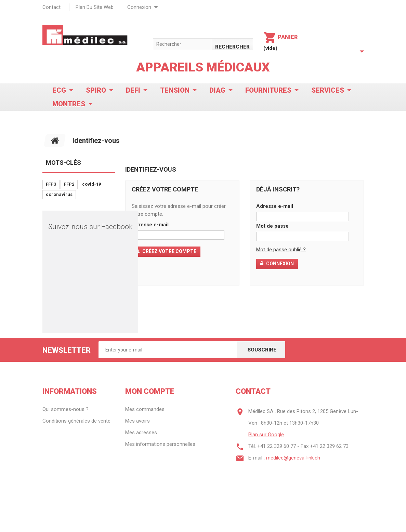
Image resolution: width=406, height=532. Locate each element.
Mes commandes (145, 409)
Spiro (96, 90)
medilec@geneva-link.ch (293, 458)
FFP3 (51, 184)
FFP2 (69, 184)
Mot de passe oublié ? (281, 250)
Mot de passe (272, 226)
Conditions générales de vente (76, 421)
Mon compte (150, 391)
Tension (175, 90)
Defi (133, 90)
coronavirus (59, 194)
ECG (59, 90)
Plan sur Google (266, 435)
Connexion (139, 7)
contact (51, 7)
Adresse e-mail (150, 225)
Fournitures (268, 90)
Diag (217, 90)
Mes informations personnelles (160, 444)
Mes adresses (141, 433)
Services (328, 90)
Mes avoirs (137, 421)
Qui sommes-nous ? (66, 409)
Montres (69, 104)
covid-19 (91, 184)
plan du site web (95, 7)
